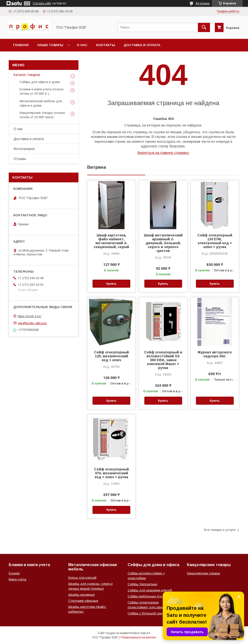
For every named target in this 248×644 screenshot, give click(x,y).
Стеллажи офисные (83, 601)
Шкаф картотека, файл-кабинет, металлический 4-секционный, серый (111, 241)
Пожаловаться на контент (139, 637)
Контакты (106, 45)
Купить (111, 284)
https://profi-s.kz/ (30, 316)
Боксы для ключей (82, 578)
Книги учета (17, 579)
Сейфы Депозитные (142, 584)
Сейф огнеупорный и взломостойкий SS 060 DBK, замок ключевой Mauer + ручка (163, 360)
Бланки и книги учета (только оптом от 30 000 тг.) (42, 91)
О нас (82, 45)
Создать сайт (42, 3)
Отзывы (20, 159)
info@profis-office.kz (32, 323)
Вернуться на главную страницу (163, 153)
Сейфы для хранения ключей (150, 590)
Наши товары (50, 45)
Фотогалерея (24, 149)
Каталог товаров (27, 75)
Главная (21, 45)
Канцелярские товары (204, 573)
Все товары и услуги (220, 530)
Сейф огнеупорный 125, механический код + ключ (111, 356)
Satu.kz (145, 633)
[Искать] (204, 27)
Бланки (14, 573)
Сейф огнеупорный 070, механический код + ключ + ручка (111, 473)
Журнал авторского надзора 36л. (215, 354)
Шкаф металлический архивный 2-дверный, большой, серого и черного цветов (163, 243)
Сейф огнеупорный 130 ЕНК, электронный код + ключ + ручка (215, 241)
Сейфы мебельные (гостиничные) (153, 596)
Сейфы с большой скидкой (148, 613)
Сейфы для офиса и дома (40, 82)
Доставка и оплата (142, 45)
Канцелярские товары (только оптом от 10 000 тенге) (42, 115)
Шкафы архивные (81, 595)
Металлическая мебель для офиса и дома (41, 103)
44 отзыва (202, 3)
